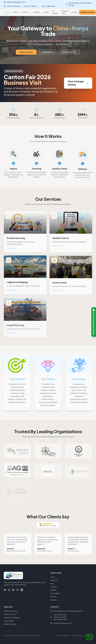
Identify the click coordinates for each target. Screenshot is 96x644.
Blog (52, 584)
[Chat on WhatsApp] (89, 637)
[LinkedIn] (22, 590)
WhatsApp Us (47, 52)
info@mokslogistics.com (16, 2)
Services (26, 12)
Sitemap (54, 600)
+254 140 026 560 (13, 6)
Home (7, 13)
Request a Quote (26, 52)
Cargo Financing (10, 624)
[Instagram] (18, 590)
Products (37, 12)
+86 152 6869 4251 (48, 6)
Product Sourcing (10, 611)
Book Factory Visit (69, 52)
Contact (75, 12)
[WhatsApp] (9, 590)
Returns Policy (77, 636)
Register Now (65, 12)
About (16, 12)
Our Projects (55, 12)
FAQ (58, 636)
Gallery (46, 12)
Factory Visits (9, 621)
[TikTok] (13, 590)
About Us (54, 580)
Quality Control (10, 614)
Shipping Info (66, 636)
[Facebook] (5, 590)
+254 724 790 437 (30, 6)
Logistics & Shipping (11, 618)
